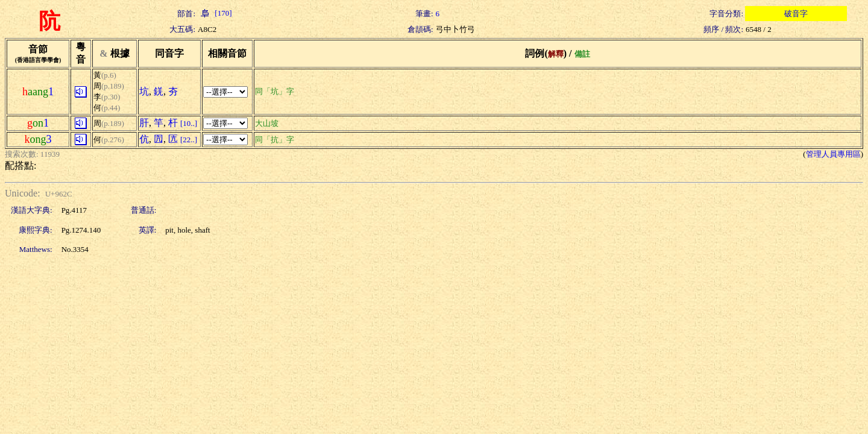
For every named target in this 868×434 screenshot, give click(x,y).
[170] (215, 13)
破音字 (796, 14)
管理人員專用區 (833, 154)
